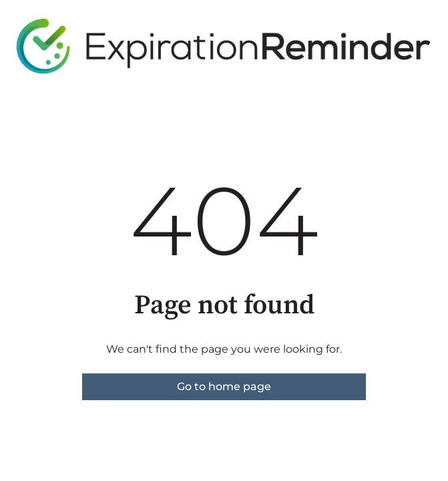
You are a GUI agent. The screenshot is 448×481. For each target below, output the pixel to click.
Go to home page (224, 386)
